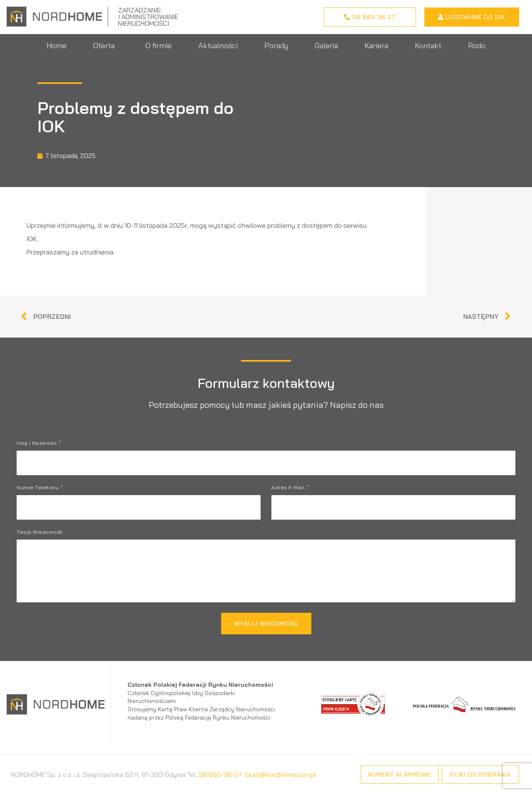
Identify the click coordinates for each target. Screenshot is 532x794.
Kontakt (428, 46)
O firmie (159, 46)
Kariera (376, 46)
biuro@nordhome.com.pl (281, 774)
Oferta (106, 46)
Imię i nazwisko (37, 443)
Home (57, 46)
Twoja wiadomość (40, 532)
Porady (276, 46)
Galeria (326, 46)
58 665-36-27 (220, 774)
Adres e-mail (289, 488)
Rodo (477, 46)
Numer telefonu (38, 488)
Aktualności (218, 46)
